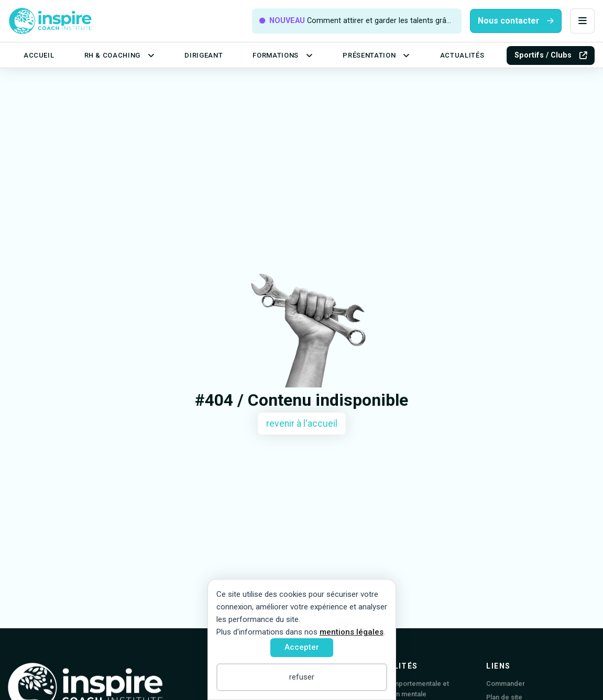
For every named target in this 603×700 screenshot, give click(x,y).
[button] (582, 21)
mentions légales (352, 632)
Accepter (302, 647)
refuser (302, 677)
